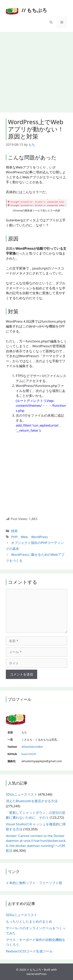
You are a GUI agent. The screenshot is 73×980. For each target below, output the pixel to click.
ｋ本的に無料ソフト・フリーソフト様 (34, 883)
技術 (14, 531)
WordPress (40, 537)
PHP (14, 537)
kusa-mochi (29, 754)
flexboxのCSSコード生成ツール (29, 951)
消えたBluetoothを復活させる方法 (32, 801)
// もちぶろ (34, 10)
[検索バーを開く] (51, 22)
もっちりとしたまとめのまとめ (29, 921)
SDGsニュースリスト (22, 794)
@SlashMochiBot (32, 747)
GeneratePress (36, 974)
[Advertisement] (36, 70)
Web (24, 537)
